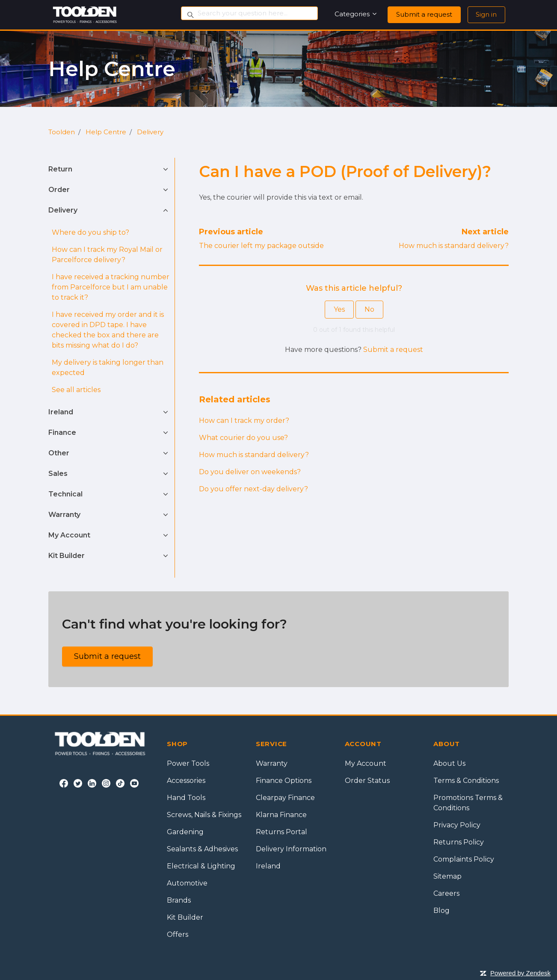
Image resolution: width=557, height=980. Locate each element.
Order (59, 190)
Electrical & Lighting (201, 866)
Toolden (62, 132)
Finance (62, 432)
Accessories (186, 781)
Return (60, 169)
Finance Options (284, 781)
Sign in (486, 14)
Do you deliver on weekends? (250, 472)
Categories (356, 14)
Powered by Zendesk (520, 973)
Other (59, 453)
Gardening (185, 832)
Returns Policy (459, 842)
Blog (441, 911)
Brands (179, 900)
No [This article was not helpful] (369, 309)
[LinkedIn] (92, 783)
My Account (69, 535)
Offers (178, 934)
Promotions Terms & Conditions (468, 803)
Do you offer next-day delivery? (253, 489)
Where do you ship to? (90, 232)
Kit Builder (67, 556)
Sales (58, 474)
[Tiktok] (120, 783)
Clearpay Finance (285, 798)
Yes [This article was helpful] (339, 309)
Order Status (367, 781)
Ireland (61, 412)
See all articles (76, 390)
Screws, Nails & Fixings (204, 815)
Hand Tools (186, 798)
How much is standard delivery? (454, 246)
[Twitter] (78, 783)
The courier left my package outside (261, 246)
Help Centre (106, 132)
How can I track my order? (244, 421)
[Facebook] (64, 783)
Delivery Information (291, 849)
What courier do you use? (243, 438)
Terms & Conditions (466, 781)
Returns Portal (281, 832)
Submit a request (424, 14)
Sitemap (447, 876)
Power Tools (188, 763)
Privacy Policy (457, 825)
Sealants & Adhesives (202, 849)
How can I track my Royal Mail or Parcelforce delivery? (107, 255)
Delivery (150, 132)
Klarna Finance (281, 815)
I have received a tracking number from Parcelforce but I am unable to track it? (111, 287)
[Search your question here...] (249, 13)
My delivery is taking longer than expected (108, 367)
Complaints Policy (464, 859)
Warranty (64, 515)
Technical (65, 494)
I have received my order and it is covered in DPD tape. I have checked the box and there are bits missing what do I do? (108, 330)
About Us (449, 763)
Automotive (187, 883)
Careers (446, 893)
